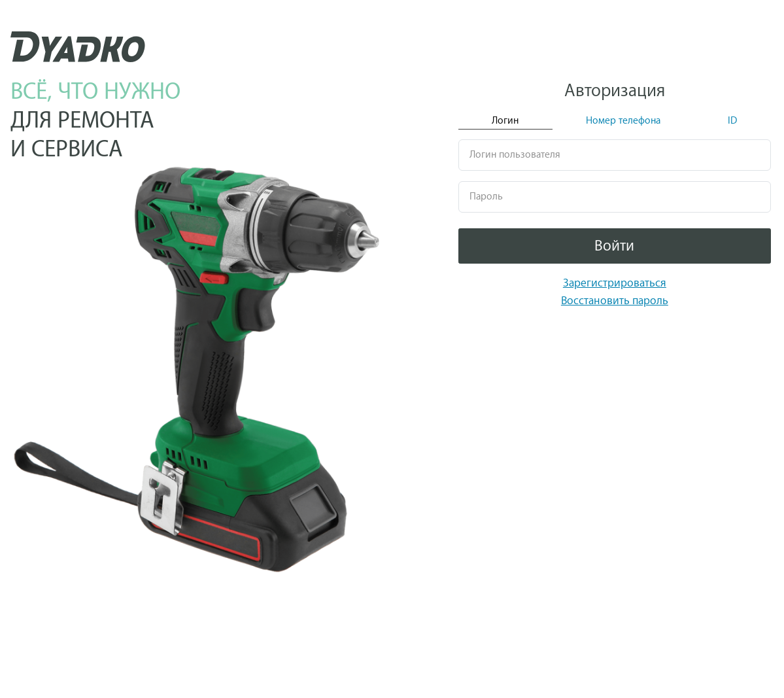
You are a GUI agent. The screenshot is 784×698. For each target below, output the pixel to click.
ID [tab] (732, 121)
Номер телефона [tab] (623, 121)
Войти (614, 246)
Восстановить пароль (615, 301)
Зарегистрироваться (615, 283)
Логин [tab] (505, 121)
